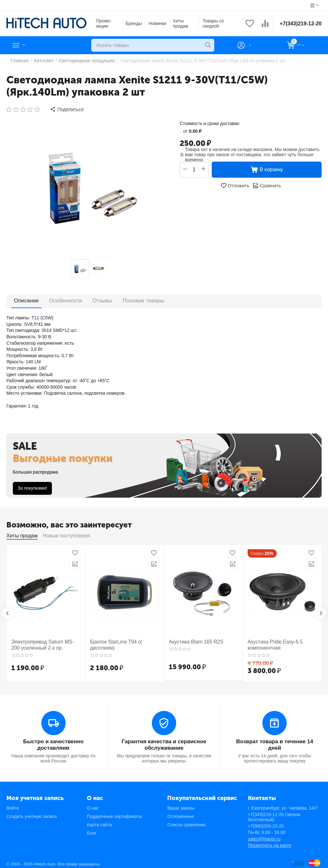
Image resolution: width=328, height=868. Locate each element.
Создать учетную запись (32, 813)
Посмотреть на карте (270, 842)
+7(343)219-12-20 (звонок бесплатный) (274, 813)
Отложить (235, 185)
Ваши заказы (181, 805)
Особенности (55, 299)
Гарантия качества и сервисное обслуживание (164, 742)
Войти (13, 805)
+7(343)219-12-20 (298, 23)
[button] (66, 109)
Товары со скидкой (211, 23)
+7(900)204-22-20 (266, 822)
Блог (92, 830)
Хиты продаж (179, 23)
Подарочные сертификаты (114, 813)
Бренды (132, 23)
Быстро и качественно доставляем (53, 739)
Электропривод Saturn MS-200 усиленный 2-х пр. (43, 643)
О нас (93, 805)
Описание (23, 299)
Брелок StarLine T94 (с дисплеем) (113, 643)
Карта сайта (99, 821)
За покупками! (32, 487)
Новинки (156, 23)
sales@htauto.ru (264, 835)
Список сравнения (186, 821)
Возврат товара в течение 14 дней (275, 742)
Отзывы (85, 299)
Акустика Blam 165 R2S (193, 641)
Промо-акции (104, 23)
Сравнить (266, 185)
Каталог (34, 45)
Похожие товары (119, 299)
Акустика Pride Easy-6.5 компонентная (272, 643)
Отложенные (180, 813)
